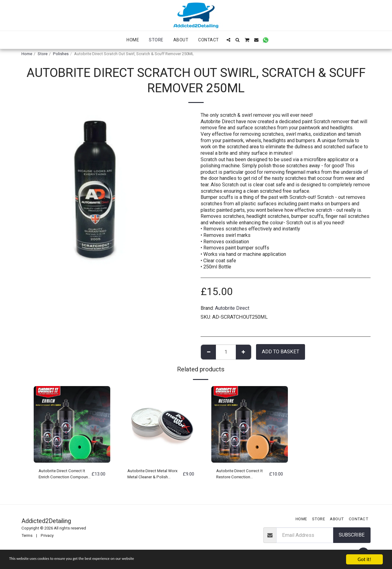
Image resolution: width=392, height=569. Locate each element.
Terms (27, 535)
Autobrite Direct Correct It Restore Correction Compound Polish (242, 476)
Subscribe (352, 535)
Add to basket (281, 352)
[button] (228, 40)
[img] (72, 424)
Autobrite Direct (232, 308)
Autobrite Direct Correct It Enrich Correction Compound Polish (64, 476)
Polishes (61, 54)
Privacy (47, 535)
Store (43, 54)
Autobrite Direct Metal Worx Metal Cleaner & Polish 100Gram (151, 476)
